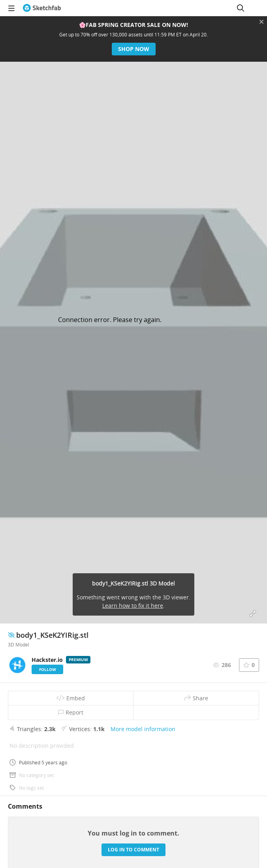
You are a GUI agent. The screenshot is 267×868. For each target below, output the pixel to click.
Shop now (134, 49)
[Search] (241, 8)
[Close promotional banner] (261, 22)
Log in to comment (133, 850)
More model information (143, 729)
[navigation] (11, 8)
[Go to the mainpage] (42, 8)
